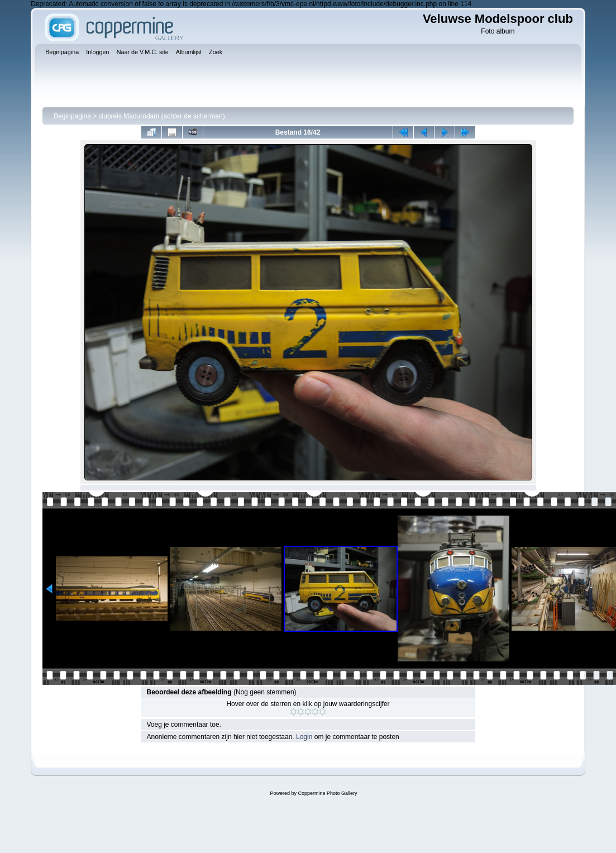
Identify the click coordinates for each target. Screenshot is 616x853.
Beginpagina (72, 116)
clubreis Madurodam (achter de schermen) (162, 116)
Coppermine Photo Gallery (327, 793)
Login (304, 737)
